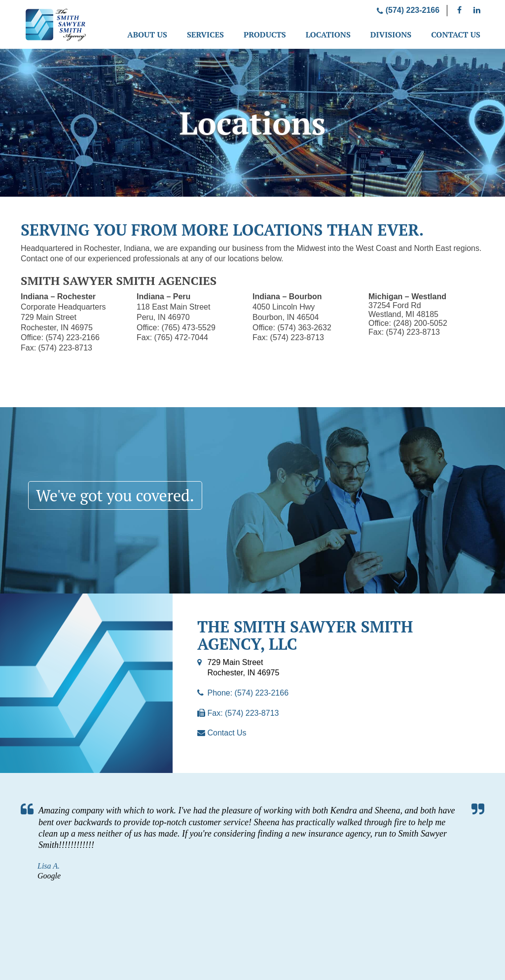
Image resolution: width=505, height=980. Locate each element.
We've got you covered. (115, 495)
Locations (328, 35)
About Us (147, 35)
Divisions (391, 35)
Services (205, 35)
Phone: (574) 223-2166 (248, 693)
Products (265, 35)
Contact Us (456, 35)
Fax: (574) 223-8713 (243, 713)
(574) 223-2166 (408, 10)
